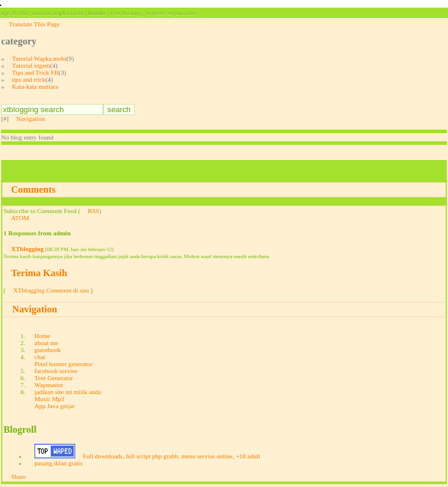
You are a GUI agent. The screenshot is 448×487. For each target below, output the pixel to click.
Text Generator (54, 378)
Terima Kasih (39, 273)
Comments (33, 189)
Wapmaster (49, 385)
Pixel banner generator (64, 364)
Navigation (31, 119)
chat (40, 357)
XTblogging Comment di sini (51, 290)
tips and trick (29, 79)
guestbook (48, 350)
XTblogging (27, 249)
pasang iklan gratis (58, 463)
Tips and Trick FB (36, 72)
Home (42, 336)
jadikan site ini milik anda (68, 392)
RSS (93, 211)
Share (18, 476)
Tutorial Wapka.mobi (39, 58)
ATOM (20, 218)
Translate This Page (34, 24)
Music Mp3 (49, 399)
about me (46, 343)
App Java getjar (55, 406)
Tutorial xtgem (31, 65)
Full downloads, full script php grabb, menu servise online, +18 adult (171, 456)
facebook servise (56, 371)
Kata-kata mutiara (35, 86)
